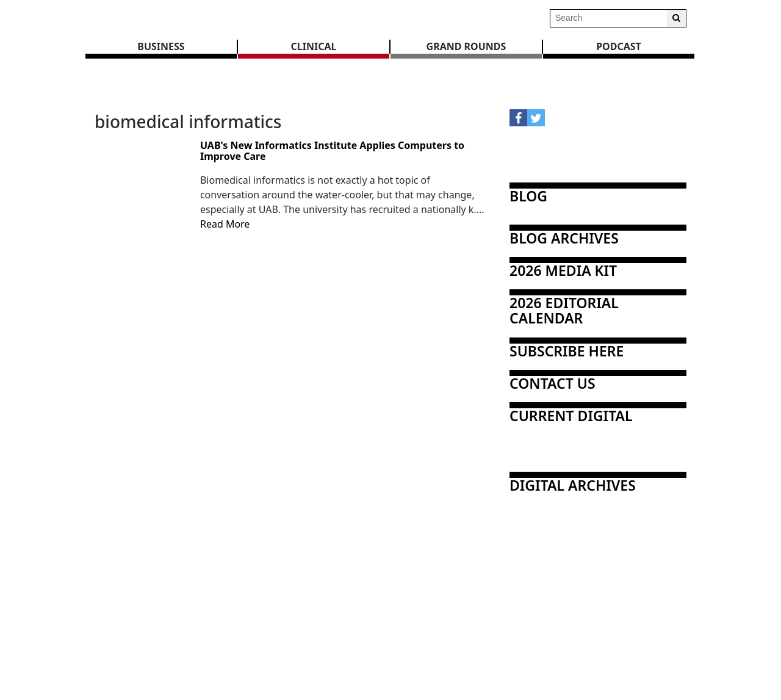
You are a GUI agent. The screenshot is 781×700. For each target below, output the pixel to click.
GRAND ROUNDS (466, 46)
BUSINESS (161, 46)
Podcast (619, 46)
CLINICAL (314, 46)
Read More (225, 224)
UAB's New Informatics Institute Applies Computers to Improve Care (332, 151)
